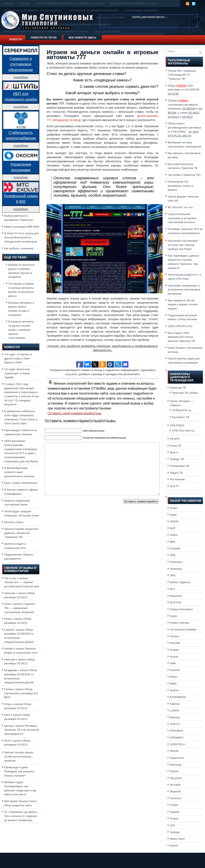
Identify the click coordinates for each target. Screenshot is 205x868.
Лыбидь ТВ (177, 459)
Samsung (175, 765)
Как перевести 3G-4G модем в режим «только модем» (183, 304)
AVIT (173, 528)
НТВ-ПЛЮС (177, 425)
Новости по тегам (44, 38)
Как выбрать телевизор (19, 248)
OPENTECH (177, 744)
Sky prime (176, 778)
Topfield (174, 812)
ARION (174, 521)
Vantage (175, 832)
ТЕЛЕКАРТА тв (181, 410)
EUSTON (175, 602)
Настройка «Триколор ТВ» (184, 175)
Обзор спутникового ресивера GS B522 (21, 693)
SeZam (174, 771)
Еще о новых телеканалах (21, 483)
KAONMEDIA (178, 697)
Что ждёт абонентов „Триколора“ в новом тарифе (17, 373)
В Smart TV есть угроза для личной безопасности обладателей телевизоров (21, 237)
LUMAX (174, 710)
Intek (173, 663)
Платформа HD (180, 466)
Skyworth (175, 791)
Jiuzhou (174, 690)
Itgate (173, 683)
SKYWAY (175, 785)
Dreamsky (176, 569)
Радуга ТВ (176, 473)
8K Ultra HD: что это (180, 207)
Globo (173, 616)
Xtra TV (174, 486)
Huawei (174, 650)
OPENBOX (177, 731)
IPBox (173, 677)
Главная (8, 4)
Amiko (174, 508)
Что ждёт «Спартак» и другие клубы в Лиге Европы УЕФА (18, 358)
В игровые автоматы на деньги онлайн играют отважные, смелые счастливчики (21, 330)
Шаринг (25, 4)
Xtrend (174, 846)
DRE (173, 555)
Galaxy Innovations (181, 609)
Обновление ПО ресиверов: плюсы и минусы (180, 186)
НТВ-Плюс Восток (183, 431)
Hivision (175, 636)
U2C (172, 825)
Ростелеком (177, 479)
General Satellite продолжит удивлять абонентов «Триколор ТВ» (21, 533)
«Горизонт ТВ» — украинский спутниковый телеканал (20, 608)
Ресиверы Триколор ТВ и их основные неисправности (22, 730)
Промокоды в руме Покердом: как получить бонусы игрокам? (19, 771)
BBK (172, 542)
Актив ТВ (175, 446)
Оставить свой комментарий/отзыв (74, 413)
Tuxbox (174, 819)
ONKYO (175, 724)
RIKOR (174, 751)
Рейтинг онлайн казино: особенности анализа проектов (19, 756)
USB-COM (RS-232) (180, 326)
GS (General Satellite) (183, 630)
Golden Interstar (180, 623)
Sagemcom (177, 758)
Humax (174, 657)
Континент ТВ (181, 417)
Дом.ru (174, 452)
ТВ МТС (175, 439)
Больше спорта (14, 522)
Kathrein (175, 704)
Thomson (175, 798)
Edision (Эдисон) (180, 582)
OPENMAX (177, 738)
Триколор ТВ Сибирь (185, 393)
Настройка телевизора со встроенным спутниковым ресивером (184, 290)
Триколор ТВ (178, 388)
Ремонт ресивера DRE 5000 (22, 227)
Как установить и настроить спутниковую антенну (70, 4)
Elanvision (176, 596)
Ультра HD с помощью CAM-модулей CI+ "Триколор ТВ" (182, 75)
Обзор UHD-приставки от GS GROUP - (184, 90)
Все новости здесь (83, 38)
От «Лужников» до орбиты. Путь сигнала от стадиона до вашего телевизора (21, 816)
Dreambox (176, 562)
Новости (16, 39)
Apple (173, 515)
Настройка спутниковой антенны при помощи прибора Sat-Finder (183, 245)
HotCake (175, 643)
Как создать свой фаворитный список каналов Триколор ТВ (181, 337)
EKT (172, 589)
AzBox (174, 535)
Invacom (175, 670)
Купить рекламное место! (149, 17)
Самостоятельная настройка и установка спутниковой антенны (182, 218)
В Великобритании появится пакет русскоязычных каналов (19, 472)
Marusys (175, 717)
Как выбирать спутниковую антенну (133, 4)
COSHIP (175, 549)
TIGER (174, 805)
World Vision (177, 839)
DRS (173, 575)
